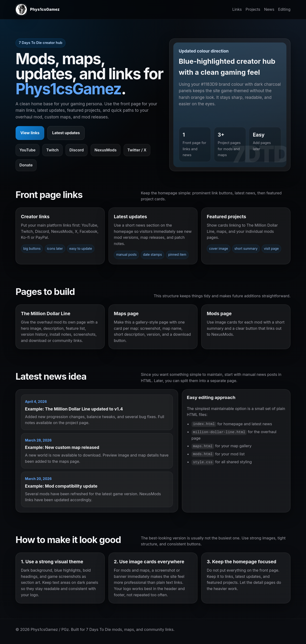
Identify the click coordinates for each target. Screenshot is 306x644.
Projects (253, 9)
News (269, 9)
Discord (77, 150)
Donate (26, 165)
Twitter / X (137, 150)
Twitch (53, 150)
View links (30, 133)
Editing (284, 9)
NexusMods (105, 150)
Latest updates (66, 133)
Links (237, 9)
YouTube (27, 150)
